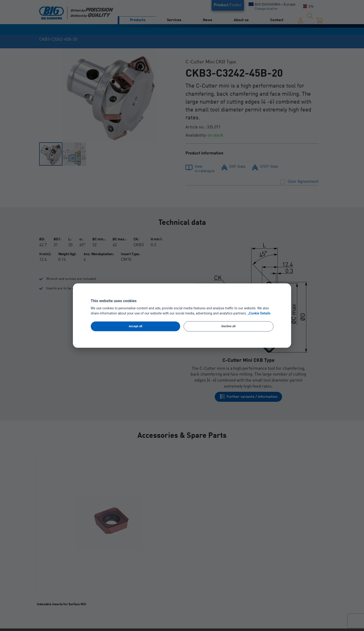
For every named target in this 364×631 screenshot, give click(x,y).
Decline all (229, 326)
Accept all (136, 326)
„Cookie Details (259, 313)
